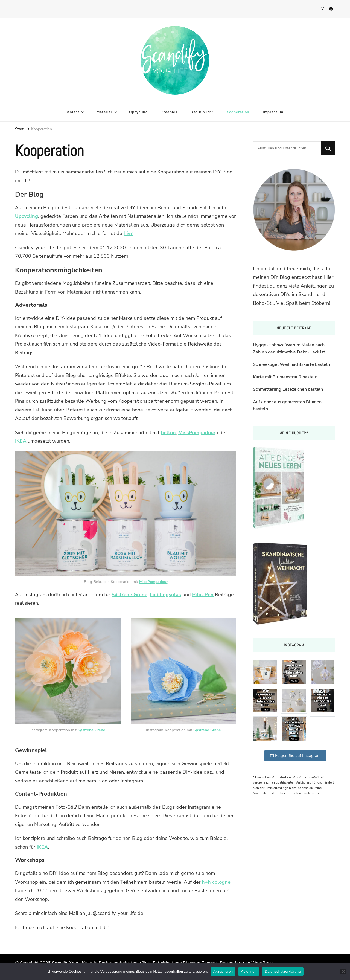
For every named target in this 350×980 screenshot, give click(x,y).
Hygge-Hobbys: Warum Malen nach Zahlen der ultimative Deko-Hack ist (289, 349)
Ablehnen (249, 971)
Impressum (273, 112)
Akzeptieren (223, 971)
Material (104, 112)
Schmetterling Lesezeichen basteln (288, 389)
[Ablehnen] (343, 972)
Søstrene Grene (129, 595)
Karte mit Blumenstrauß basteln (285, 377)
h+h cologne (216, 882)
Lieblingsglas (165, 595)
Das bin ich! (202, 112)
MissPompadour (197, 433)
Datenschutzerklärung (283, 971)
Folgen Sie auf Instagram (295, 756)
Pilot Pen (203, 595)
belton (168, 433)
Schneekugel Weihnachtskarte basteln (291, 364)
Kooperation (238, 112)
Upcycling (138, 112)
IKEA (21, 441)
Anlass (73, 112)
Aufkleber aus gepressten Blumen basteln (287, 405)
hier (128, 233)
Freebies (169, 112)
